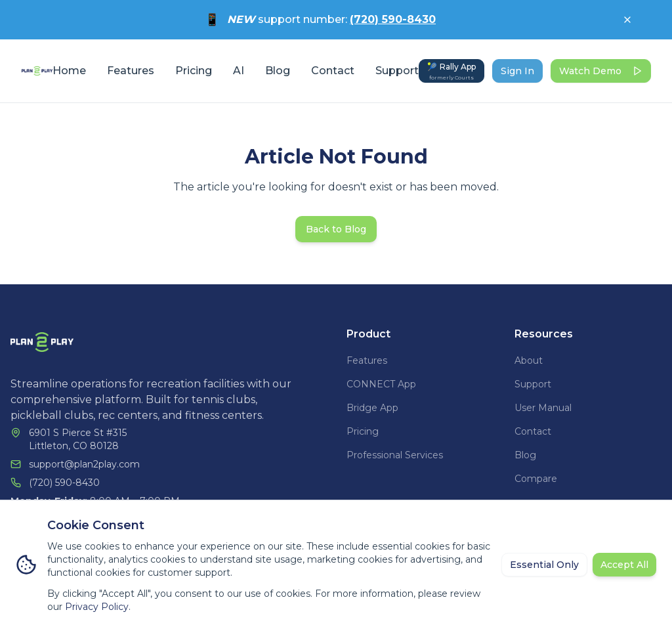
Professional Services (395, 455)
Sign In (517, 71)
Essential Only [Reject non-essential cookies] (544, 565)
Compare (536, 479)
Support (397, 71)
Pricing (194, 71)
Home (69, 71)
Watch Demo (601, 71)
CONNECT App (381, 384)
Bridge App (372, 408)
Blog (278, 71)
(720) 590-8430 (393, 19)
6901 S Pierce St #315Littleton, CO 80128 (78, 439)
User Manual (543, 408)
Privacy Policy (97, 607)
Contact (333, 71)
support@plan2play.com (84, 464)
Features (131, 71)
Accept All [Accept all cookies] (624, 565)
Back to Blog (336, 229)
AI (239, 71)
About (529, 360)
